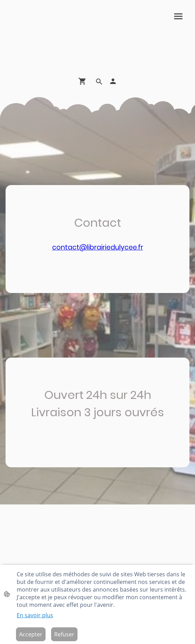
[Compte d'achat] (113, 81)
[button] (99, 82)
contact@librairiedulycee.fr (98, 247)
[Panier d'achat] (84, 81)
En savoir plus (35, 615)
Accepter (31, 634)
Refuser (64, 634)
